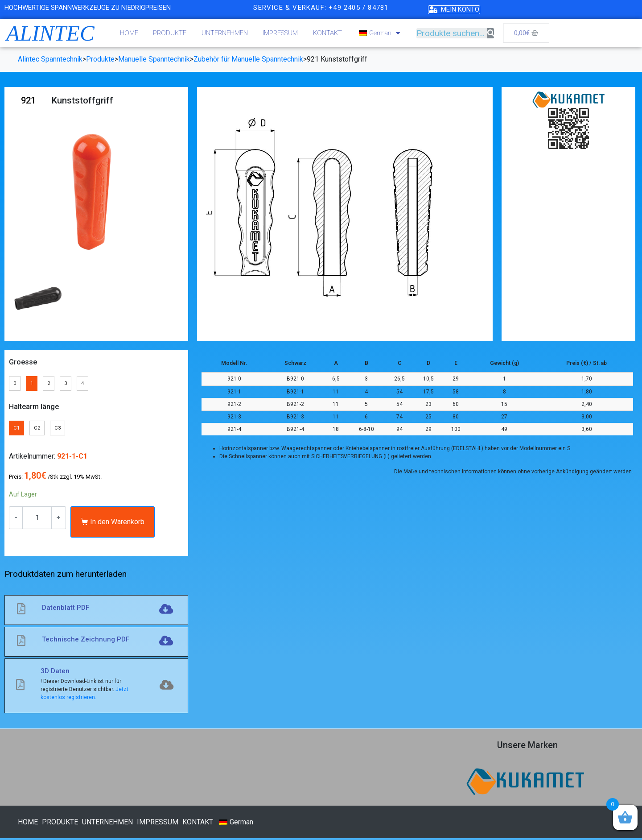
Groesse (23, 362)
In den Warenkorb (117, 523)
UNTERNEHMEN (225, 33)
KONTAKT (327, 33)
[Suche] (491, 33)
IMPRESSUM (280, 33)
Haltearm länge (34, 408)
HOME (129, 33)
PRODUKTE (170, 33)
